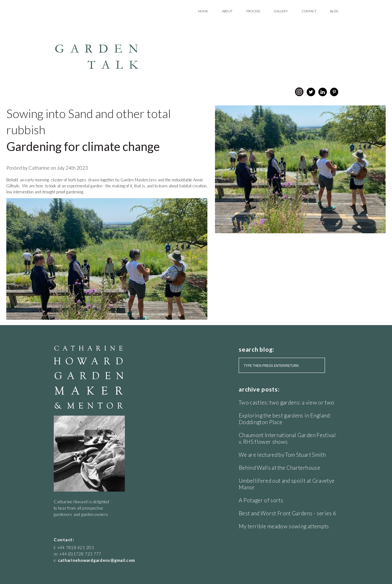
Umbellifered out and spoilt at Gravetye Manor (287, 484)
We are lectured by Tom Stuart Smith (282, 455)
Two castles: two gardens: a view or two (286, 402)
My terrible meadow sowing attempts (284, 526)
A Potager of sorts (261, 500)
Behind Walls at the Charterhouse (279, 468)
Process (253, 11)
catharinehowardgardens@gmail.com (96, 560)
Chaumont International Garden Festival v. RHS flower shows (287, 438)
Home (203, 11)
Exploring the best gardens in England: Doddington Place (285, 419)
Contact (309, 11)
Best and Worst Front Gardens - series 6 (287, 513)
